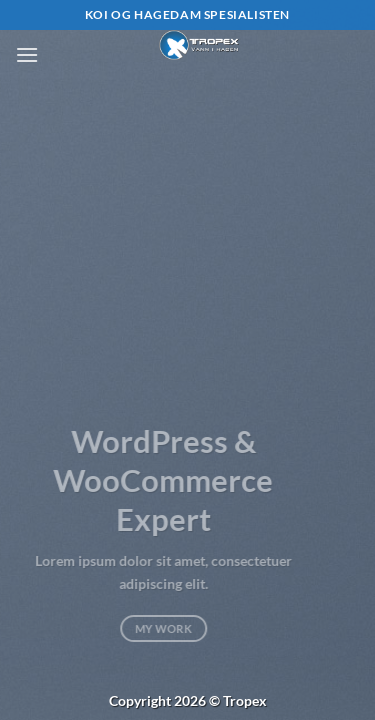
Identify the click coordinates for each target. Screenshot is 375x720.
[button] (27, 54)
